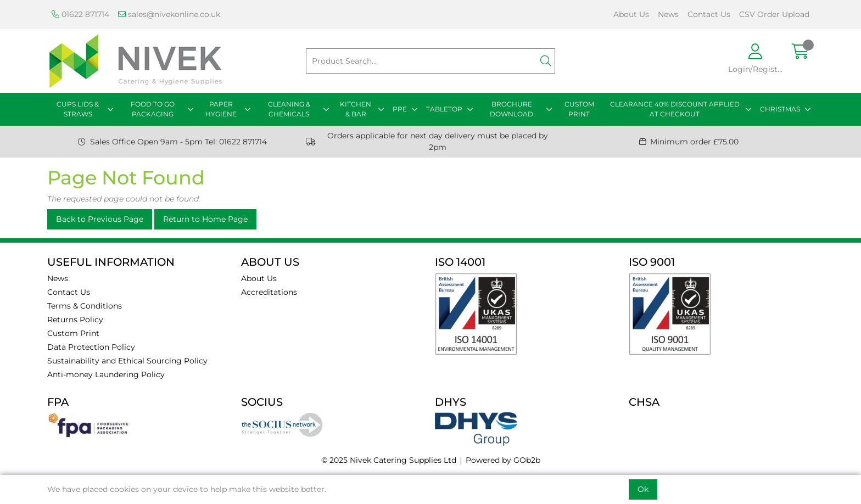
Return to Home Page (205, 219)
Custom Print (73, 333)
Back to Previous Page (100, 219)
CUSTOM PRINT (579, 109)
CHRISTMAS (780, 109)
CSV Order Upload (774, 14)
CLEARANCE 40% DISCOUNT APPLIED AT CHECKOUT (675, 109)
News (668, 14)
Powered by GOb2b (503, 460)
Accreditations (269, 292)
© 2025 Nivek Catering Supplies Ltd (389, 460)
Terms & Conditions (85, 306)
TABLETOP (444, 109)
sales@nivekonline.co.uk (169, 14)
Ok (643, 489)
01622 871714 (80, 14)
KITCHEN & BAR (356, 109)
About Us (631, 14)
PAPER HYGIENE (221, 109)
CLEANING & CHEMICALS (289, 109)
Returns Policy (75, 320)
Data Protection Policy (91, 347)
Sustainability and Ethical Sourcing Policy (127, 361)
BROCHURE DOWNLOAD (511, 109)
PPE (400, 109)
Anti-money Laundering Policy (106, 374)
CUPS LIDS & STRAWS (78, 109)
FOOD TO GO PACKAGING (153, 109)
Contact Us (709, 14)
